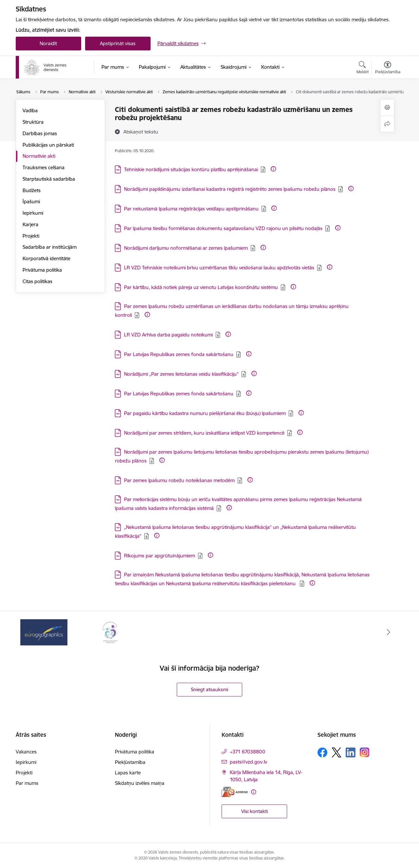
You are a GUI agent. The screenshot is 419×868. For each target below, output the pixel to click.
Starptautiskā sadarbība (49, 179)
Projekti (31, 236)
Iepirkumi (33, 213)
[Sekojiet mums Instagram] (365, 752)
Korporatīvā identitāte (46, 258)
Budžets (32, 190)
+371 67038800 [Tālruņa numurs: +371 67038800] (247, 752)
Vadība (30, 110)
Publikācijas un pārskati (48, 145)
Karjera (30, 224)
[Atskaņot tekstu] (141, 132)
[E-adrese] (235, 792)
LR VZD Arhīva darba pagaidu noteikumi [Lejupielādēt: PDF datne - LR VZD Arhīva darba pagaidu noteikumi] (168, 335)
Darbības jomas (40, 133)
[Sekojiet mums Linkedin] (351, 752)
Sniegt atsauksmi (209, 689)
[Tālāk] (389, 632)
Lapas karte (128, 773)
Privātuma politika (42, 270)
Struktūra (33, 122)
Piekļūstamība (130, 762)
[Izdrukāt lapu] (387, 108)
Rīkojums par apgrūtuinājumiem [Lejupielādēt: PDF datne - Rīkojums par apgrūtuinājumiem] (160, 556)
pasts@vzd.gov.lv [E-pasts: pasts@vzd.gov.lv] (248, 762)
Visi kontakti (255, 811)
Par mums (27, 783)
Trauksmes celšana (44, 167)
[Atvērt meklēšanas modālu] (363, 68)
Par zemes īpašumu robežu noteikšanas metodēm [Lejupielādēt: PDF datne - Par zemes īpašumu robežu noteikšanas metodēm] (179, 480)
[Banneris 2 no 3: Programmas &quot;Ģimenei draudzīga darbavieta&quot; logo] (110, 632)
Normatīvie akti (39, 156)
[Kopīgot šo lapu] (387, 124)
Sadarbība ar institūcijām (50, 247)
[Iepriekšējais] (31, 632)
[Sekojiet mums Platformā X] (337, 752)
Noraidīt (48, 43)
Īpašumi (31, 201)
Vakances (26, 752)
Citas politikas (37, 281)
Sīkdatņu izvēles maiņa (140, 783)
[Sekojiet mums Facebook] (322, 752)
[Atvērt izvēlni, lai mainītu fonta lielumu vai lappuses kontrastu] (388, 68)
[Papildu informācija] (273, 169)
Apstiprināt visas (118, 43)
